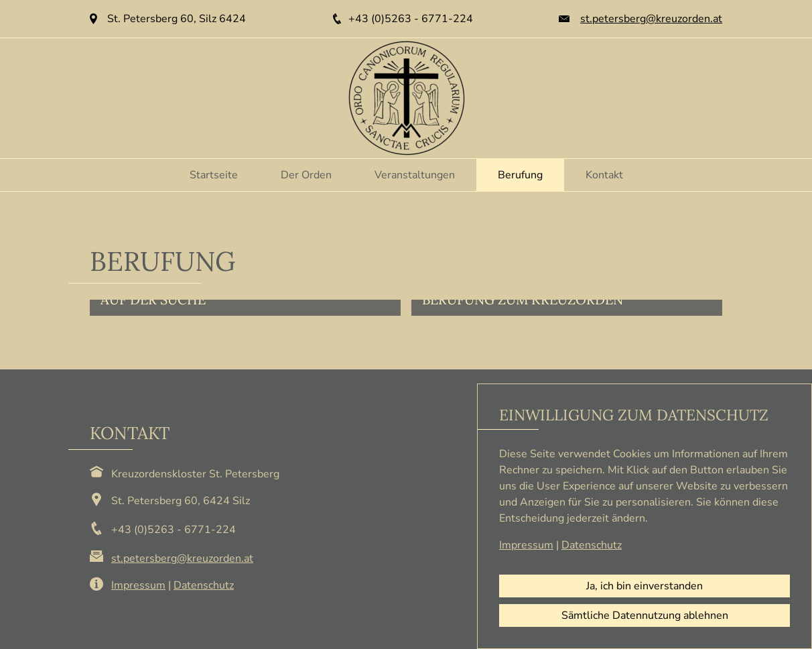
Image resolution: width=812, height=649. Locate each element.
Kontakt (604, 175)
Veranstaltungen (415, 175)
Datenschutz (204, 585)
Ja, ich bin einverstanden (645, 586)
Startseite (214, 175)
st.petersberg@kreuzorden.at (651, 19)
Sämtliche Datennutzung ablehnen (645, 615)
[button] (245, 308)
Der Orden (306, 175)
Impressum (138, 585)
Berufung (520, 175)
